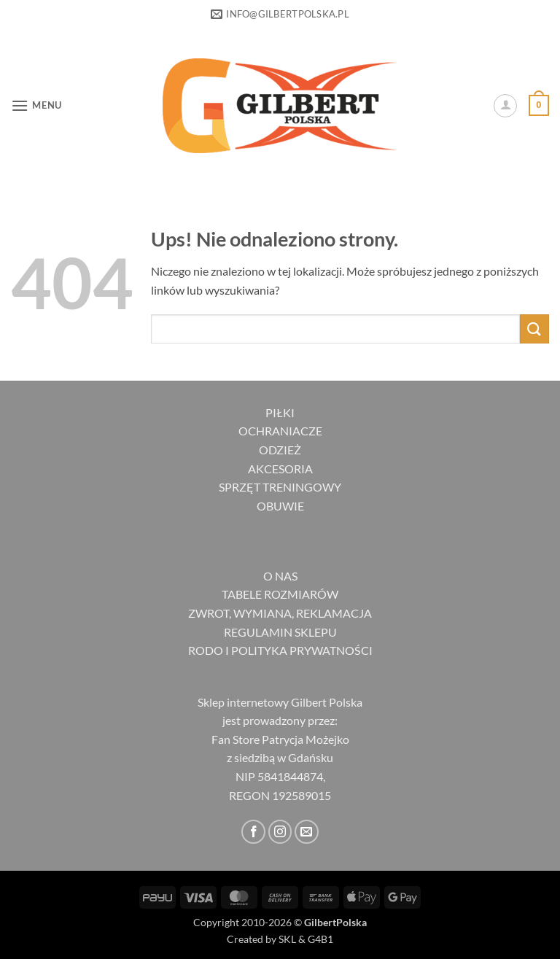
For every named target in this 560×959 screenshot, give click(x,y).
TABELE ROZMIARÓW (280, 594)
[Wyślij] (534, 329)
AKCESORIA (280, 469)
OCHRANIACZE (280, 431)
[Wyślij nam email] (307, 832)
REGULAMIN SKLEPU (280, 632)
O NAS (280, 576)
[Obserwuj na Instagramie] (280, 832)
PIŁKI (280, 412)
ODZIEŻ (280, 450)
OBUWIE (280, 506)
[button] (36, 105)
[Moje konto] (505, 106)
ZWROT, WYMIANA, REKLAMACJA (280, 613)
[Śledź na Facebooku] (253, 832)
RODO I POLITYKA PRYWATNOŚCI (280, 650)
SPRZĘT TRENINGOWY (280, 487)
